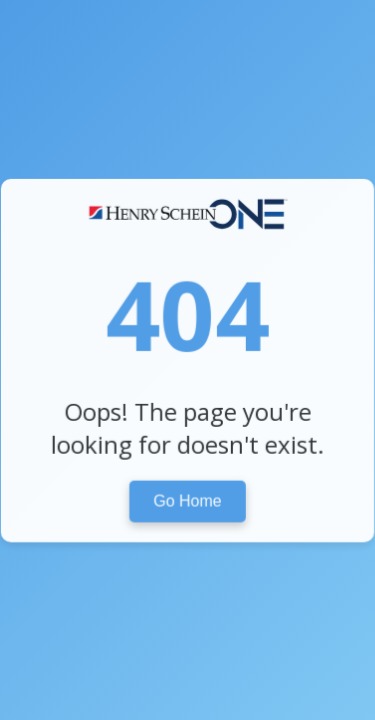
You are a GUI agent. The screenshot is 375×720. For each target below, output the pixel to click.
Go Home (188, 499)
